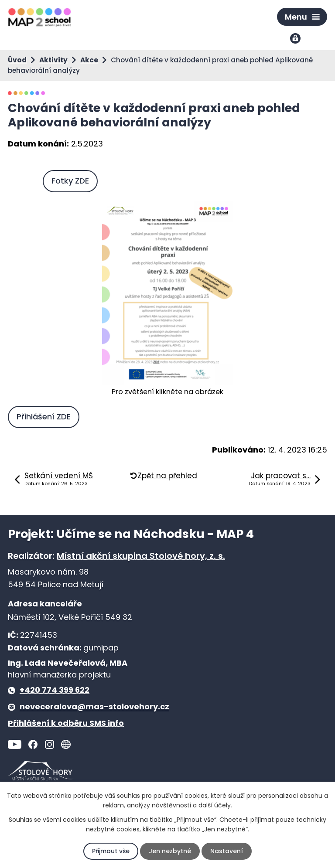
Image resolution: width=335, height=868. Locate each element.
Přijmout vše (111, 851)
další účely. (215, 805)
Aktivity (53, 60)
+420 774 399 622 (55, 690)
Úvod (17, 60)
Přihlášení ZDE (44, 417)
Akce (89, 60)
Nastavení (227, 851)
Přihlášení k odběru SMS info (66, 723)
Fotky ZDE (70, 181)
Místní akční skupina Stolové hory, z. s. (141, 556)
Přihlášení (296, 39)
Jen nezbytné (170, 851)
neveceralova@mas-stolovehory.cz (94, 706)
